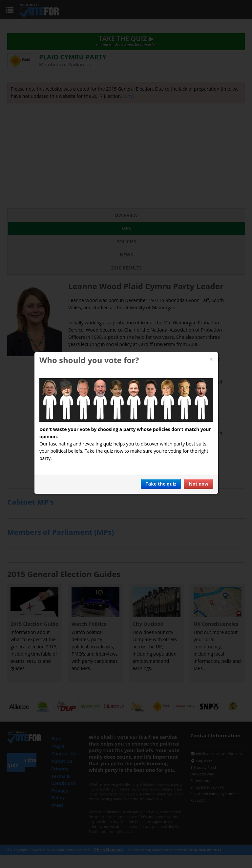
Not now (199, 484)
